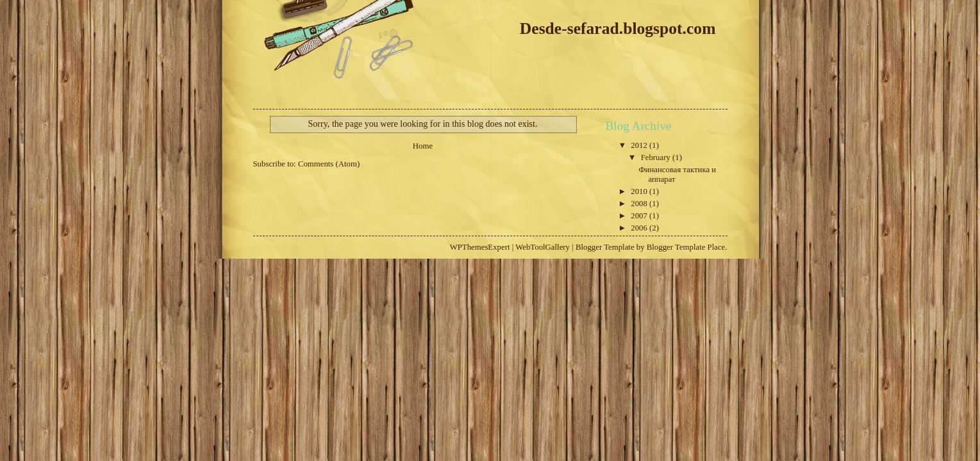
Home (423, 146)
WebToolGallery (543, 247)
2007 (640, 216)
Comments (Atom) (329, 164)
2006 (640, 228)
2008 (640, 204)
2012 (640, 145)
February (657, 158)
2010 (640, 191)
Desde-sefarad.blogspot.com (618, 28)
